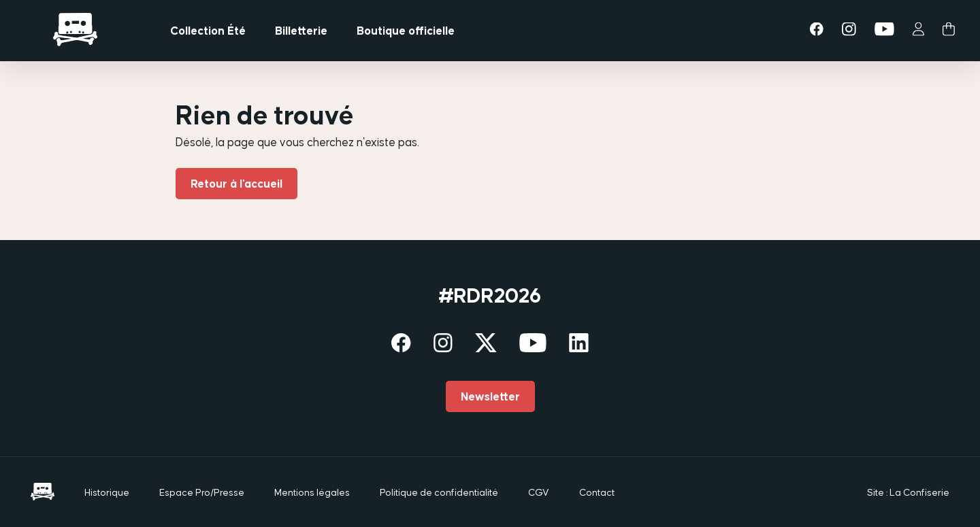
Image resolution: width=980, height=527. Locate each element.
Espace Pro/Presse (202, 492)
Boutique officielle (406, 31)
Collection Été (208, 31)
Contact (597, 492)
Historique (107, 492)
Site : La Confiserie (908, 492)
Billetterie (301, 31)
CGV (539, 492)
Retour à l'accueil (236, 184)
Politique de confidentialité (439, 492)
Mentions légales (312, 492)
